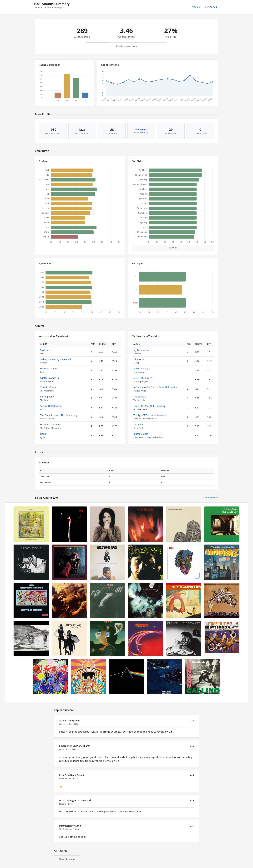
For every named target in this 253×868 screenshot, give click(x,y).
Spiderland (46, 350)
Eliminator (139, 359)
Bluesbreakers (141, 434)
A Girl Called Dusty (143, 378)
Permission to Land (70, 826)
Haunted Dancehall (50, 424)
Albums (196, 7)
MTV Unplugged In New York (75, 800)
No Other (138, 424)
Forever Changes (49, 369)
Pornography (47, 397)
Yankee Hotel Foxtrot (51, 406)
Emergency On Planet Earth (75, 746)
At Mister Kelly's (142, 369)
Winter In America (49, 378)
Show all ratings (67, 859)
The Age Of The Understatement (150, 415)
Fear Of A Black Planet (72, 775)
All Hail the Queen (69, 721)
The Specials (140, 397)
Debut (43, 434)
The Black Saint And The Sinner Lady (59, 415)
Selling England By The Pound (56, 359)
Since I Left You (48, 387)
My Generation (141, 350)
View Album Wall (210, 498)
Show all (173, 248)
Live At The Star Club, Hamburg (149, 406)
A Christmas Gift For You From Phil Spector (155, 387)
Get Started (211, 7)
